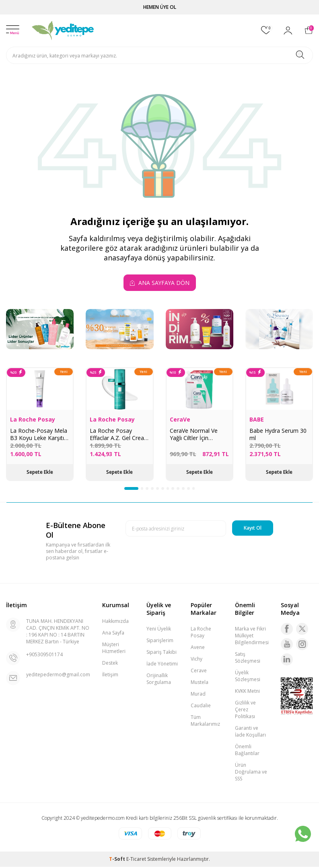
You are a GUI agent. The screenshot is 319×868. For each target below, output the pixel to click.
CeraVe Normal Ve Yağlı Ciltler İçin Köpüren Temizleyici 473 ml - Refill (196, 434)
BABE (257, 420)
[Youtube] (287, 645)
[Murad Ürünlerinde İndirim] (200, 329)
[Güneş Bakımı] (119, 329)
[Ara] (300, 55)
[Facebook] (287, 630)
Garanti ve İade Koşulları (250, 733)
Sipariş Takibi (162, 653)
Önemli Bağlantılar (247, 751)
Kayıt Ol (253, 529)
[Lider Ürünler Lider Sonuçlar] (40, 329)
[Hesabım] (288, 31)
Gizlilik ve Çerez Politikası (245, 711)
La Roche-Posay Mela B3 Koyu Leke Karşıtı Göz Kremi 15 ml (39, 434)
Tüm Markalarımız (205, 722)
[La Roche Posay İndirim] (279, 329)
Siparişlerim (160, 642)
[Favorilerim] (266, 30)
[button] (124, 489)
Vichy (197, 660)
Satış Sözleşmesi (248, 659)
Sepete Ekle (40, 472)
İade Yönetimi (162, 665)
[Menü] (13, 30)
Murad (198, 695)
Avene (198, 648)
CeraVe (180, 420)
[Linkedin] (287, 661)
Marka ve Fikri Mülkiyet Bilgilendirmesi (252, 637)
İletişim (110, 676)
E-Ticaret (136, 860)
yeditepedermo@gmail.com (58, 676)
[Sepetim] (309, 30)
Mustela (200, 683)
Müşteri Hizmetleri (114, 649)
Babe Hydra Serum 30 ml (278, 434)
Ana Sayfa (113, 634)
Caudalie (201, 707)
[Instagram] (302, 645)
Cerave (199, 672)
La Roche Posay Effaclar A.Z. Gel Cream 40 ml (119, 434)
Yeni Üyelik (159, 630)
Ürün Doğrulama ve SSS (251, 773)
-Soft (118, 860)
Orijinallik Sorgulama (159, 680)
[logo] (63, 31)
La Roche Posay (33, 420)
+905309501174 (44, 656)
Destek (110, 664)
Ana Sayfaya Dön (160, 283)
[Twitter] (302, 630)
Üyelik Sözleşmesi (248, 677)
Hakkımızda (115, 622)
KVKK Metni (247, 692)
